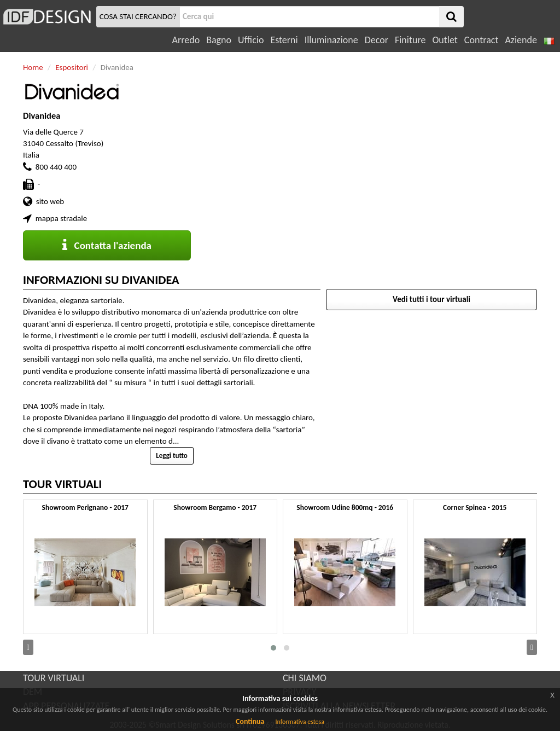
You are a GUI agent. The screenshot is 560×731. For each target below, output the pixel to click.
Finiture (410, 40)
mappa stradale (61, 218)
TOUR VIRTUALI (54, 678)
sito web (50, 201)
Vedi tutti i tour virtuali (431, 299)
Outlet (445, 40)
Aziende (521, 40)
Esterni (284, 40)
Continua (250, 721)
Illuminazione (331, 40)
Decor (377, 40)
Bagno (219, 40)
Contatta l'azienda (107, 245)
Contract (482, 40)
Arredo (186, 40)
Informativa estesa (300, 722)
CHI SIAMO (305, 678)
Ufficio (251, 40)
